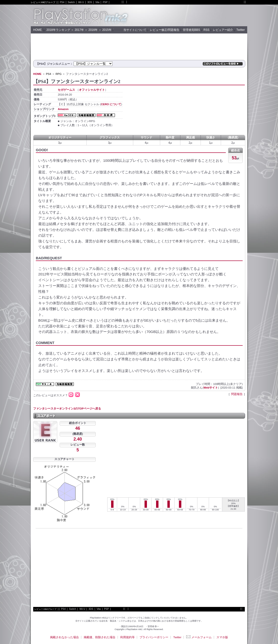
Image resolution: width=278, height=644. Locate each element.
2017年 (79, 30)
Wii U (81, 2)
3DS (90, 2)
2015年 (107, 30)
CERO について (111, 104)
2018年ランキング (58, 30)
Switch (71, 2)
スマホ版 (222, 637)
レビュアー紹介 (223, 30)
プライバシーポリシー (154, 637)
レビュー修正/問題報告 (165, 30)
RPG (59, 74)
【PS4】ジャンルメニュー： (54, 64)
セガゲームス (66, 90)
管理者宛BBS (191, 30)
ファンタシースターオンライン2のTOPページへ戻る (67, 409)
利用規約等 (127, 637)
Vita (97, 2)
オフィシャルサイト (92, 90)
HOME (38, 30)
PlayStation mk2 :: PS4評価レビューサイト (80, 15)
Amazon (63, 109)
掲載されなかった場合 (64, 637)
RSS (206, 30)
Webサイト (211, 388)
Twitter (241, 30)
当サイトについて (135, 30)
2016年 (93, 30)
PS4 (62, 2)
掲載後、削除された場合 (100, 637)
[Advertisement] (191, 15)
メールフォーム (199, 637)
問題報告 (237, 394)
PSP (105, 2)
